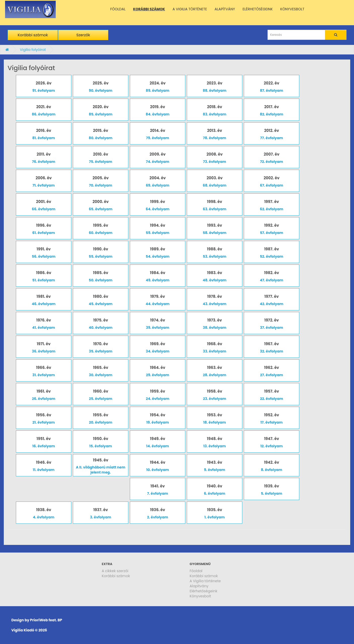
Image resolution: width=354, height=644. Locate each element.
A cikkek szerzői (115, 571)
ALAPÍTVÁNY (225, 9)
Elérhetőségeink (203, 591)
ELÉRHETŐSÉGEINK (258, 9)
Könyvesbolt (200, 596)
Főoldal (196, 571)
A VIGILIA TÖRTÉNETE (190, 9)
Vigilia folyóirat (33, 50)
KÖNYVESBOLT (292, 9)
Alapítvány (199, 586)
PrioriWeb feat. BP (46, 620)
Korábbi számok (33, 35)
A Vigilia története (205, 581)
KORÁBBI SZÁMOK (149, 9)
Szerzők (83, 35)
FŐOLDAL (118, 9)
